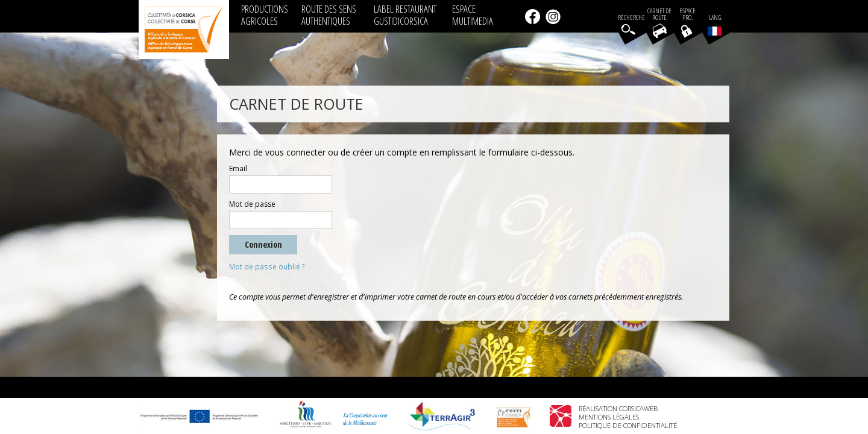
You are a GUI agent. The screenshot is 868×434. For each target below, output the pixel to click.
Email (238, 169)
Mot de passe (252, 204)
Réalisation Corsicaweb (618, 408)
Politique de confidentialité (628, 425)
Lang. (715, 25)
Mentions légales (609, 417)
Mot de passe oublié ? (267, 267)
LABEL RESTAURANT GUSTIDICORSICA (405, 15)
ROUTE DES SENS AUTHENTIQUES (329, 15)
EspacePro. (687, 14)
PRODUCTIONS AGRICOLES (265, 15)
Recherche (631, 18)
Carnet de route (659, 14)
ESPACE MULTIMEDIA (473, 15)
